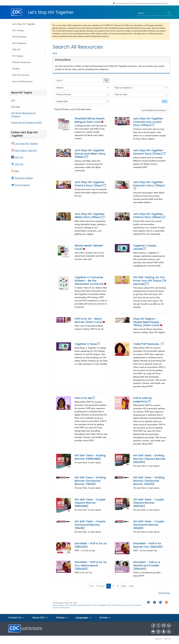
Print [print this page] (55, 53)
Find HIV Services (21, 75)
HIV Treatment (19, 43)
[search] (79, 80)
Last (131, 586)
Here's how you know (162, 3)
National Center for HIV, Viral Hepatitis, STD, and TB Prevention (102, 605)
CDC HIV (19, 157)
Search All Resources (22, 81)
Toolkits (16, 69)
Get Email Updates (24, 178)
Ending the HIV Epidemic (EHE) (26, 123)
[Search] (151, 13)
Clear (165, 101)
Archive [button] (105, 618)
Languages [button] (84, 618)
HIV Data (16, 107)
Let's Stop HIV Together (51, 12)
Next (124, 586)
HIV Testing (18, 30)
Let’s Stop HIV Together (24, 24)
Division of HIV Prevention (68, 605)
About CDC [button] (40, 618)
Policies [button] (62, 618)
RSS (17, 171)
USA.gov (167, 639)
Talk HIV (16, 50)
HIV (13, 100)
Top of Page (164, 593)
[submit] (106, 80)
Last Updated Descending (153, 110)
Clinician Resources (21, 62)
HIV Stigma (18, 56)
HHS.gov (158, 639)
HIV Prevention (19, 37)
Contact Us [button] (16, 618)
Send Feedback (22, 185)
